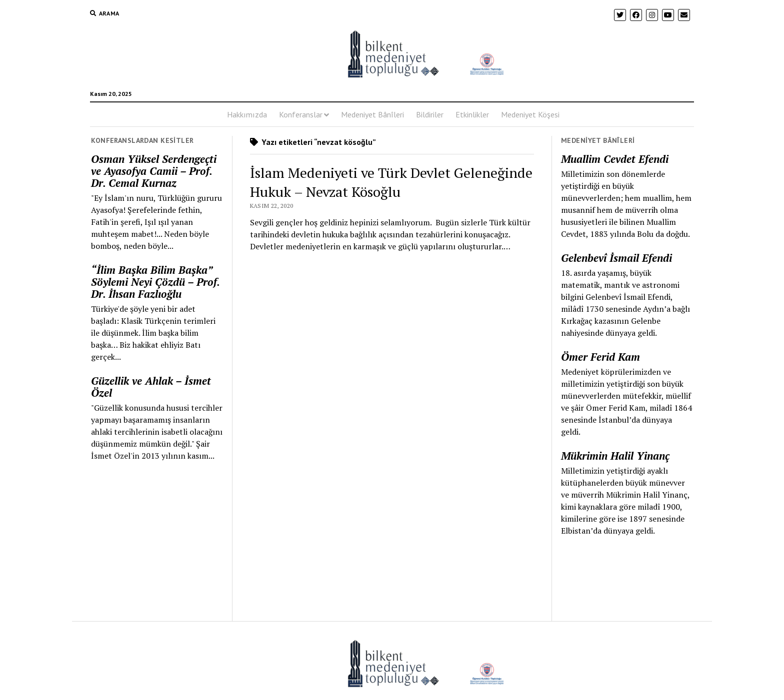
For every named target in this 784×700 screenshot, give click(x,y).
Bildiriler (430, 114)
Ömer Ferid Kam (600, 357)
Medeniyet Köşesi (530, 114)
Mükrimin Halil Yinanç (615, 456)
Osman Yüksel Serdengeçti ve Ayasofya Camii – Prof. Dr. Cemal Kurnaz (154, 171)
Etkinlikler (472, 114)
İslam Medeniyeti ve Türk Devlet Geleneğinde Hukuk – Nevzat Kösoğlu (391, 182)
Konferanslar (301, 114)
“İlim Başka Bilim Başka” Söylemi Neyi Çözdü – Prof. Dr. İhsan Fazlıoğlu (155, 282)
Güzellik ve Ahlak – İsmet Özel (151, 387)
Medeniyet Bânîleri (372, 114)
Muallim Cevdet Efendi (615, 159)
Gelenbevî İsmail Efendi (616, 258)
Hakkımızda (247, 114)
